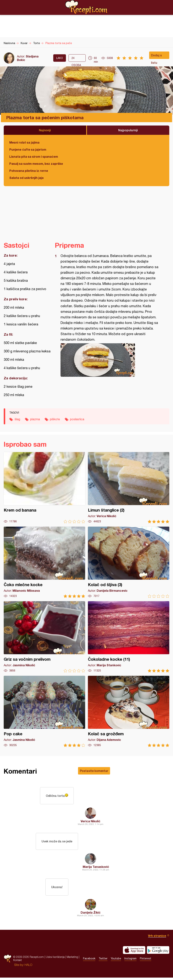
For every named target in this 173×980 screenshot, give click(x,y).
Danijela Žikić (91, 915)
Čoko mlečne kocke (44, 562)
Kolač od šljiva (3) (129, 562)
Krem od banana (44, 488)
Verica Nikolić (91, 822)
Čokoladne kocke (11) (129, 637)
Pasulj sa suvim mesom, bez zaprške (36, 164)
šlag (17, 419)
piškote (55, 419)
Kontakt (18, 963)
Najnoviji (45, 130)
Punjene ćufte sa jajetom (28, 149)
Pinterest (146, 961)
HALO (28, 967)
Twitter (103, 961)
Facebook (89, 961)
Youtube (116, 961)
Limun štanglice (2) (129, 488)
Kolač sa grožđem (129, 711)
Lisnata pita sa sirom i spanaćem (34, 156)
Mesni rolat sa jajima (24, 142)
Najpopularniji (128, 130)
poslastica (77, 419)
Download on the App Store (134, 952)
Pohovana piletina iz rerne (29, 171)
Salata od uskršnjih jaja (26, 178)
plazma (35, 419)
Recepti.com (87, 7)
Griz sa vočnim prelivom (44, 637)
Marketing (72, 959)
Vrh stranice (157, 938)
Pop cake (44, 711)
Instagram (130, 961)
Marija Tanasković (96, 868)
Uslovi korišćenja (55, 959)
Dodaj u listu (156, 56)
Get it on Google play (158, 952)
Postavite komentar (94, 771)
